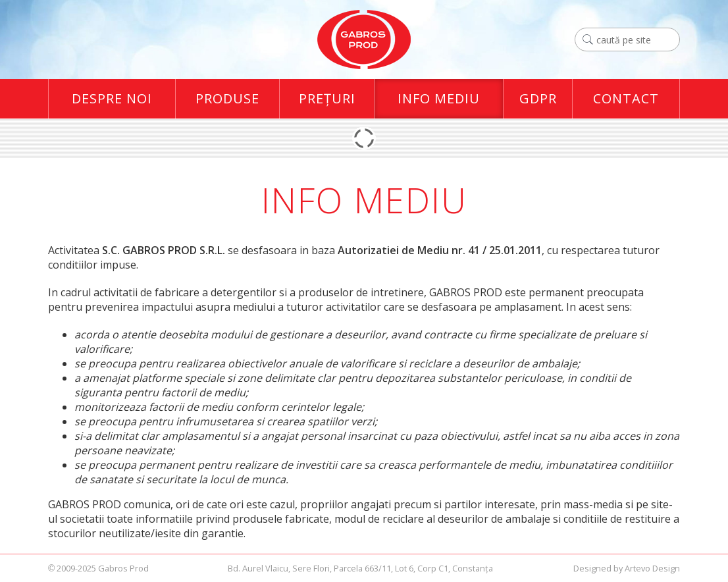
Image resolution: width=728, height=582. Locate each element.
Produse (227, 98)
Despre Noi (112, 98)
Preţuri (327, 98)
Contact (626, 98)
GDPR (538, 98)
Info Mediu (439, 98)
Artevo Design (652, 568)
